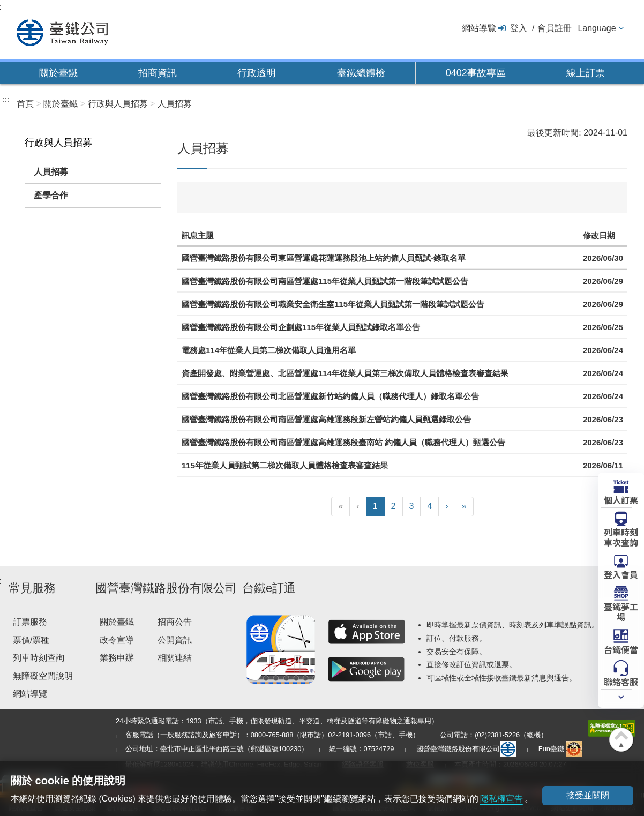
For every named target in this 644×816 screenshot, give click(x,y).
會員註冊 (555, 28)
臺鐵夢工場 (621, 611)
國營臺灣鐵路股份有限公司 (466, 749)
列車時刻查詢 (39, 658)
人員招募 (51, 172)
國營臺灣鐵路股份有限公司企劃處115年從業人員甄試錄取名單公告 (301, 327)
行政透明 (257, 73)
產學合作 (51, 195)
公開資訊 (175, 640)
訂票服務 (30, 622)
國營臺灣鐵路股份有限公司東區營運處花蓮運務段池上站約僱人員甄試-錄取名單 (324, 258)
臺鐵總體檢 (361, 73)
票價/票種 (31, 640)
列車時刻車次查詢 (621, 537)
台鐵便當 (621, 649)
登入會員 (621, 574)
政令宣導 (117, 640)
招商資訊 (158, 73)
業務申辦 (117, 658)
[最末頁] (464, 507)
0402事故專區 (476, 73)
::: (6, 99)
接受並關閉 (588, 795)
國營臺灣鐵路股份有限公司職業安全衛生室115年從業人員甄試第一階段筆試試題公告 (333, 304)
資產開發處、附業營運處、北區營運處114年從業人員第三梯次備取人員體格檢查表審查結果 (345, 373)
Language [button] (597, 28)
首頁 (25, 104)
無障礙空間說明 (43, 676)
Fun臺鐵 (560, 749)
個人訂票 (621, 499)
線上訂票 (586, 73)
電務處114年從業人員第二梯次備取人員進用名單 (269, 350)
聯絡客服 (621, 681)
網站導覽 (479, 28)
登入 (519, 28)
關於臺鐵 (58, 73)
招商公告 (175, 622)
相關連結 (175, 658)
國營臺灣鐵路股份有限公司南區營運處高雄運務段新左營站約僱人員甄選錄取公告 (326, 419)
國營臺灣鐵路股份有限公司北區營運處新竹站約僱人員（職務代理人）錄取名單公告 (330, 396)
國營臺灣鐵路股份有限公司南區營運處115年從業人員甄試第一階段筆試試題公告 (325, 281)
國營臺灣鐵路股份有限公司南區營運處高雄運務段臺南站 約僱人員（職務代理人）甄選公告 (343, 442)
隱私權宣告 (501, 799)
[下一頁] (447, 507)
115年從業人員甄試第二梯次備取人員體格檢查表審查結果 (285, 465)
